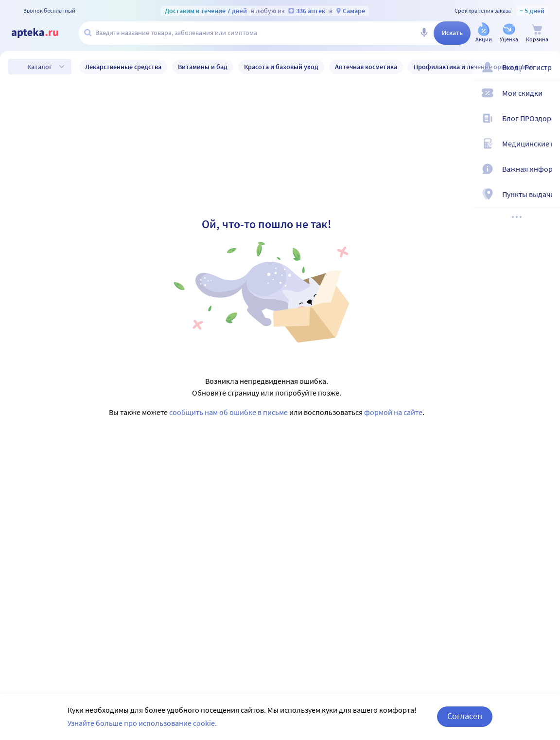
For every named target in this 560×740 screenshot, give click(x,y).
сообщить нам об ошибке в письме (228, 412)
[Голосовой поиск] (424, 33)
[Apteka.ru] (43, 33)
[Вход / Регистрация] (546, 72)
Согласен (465, 716)
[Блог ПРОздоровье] (546, 123)
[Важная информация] (546, 173)
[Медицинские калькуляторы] (546, 148)
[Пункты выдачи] (546, 199)
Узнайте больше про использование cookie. (142, 723)
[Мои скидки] (546, 97)
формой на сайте (393, 412)
